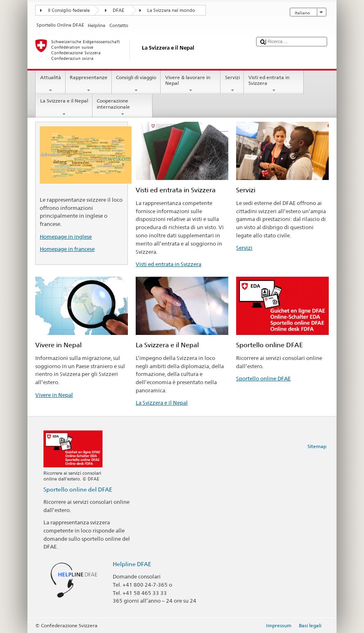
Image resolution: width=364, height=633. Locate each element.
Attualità (50, 84)
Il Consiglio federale (69, 10)
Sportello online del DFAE (78, 489)
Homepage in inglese (66, 237)
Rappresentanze (89, 84)
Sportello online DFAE (263, 378)
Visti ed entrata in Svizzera (274, 84)
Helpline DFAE (132, 564)
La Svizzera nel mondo (171, 10)
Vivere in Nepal (54, 395)
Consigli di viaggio (136, 84)
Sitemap (317, 446)
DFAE (118, 10)
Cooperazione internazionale (123, 107)
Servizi (232, 84)
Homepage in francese (67, 249)
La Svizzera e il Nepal (64, 107)
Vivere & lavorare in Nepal (191, 84)
